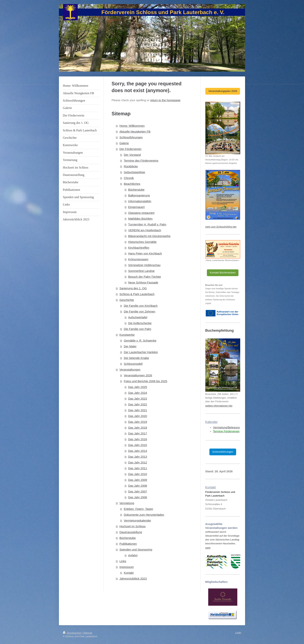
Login (238, 633)
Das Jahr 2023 (138, 399)
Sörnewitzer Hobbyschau (144, 265)
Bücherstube (136, 190)
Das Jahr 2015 (138, 445)
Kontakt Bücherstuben (223, 273)
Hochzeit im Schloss (133, 526)
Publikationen (128, 544)
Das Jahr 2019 (138, 422)
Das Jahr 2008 (138, 486)
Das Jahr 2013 (138, 457)
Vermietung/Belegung (226, 427)
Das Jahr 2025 (138, 387)
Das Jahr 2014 (138, 451)
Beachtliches (132, 184)
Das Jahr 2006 (138, 497)
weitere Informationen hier (219, 406)
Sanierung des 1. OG (133, 288)
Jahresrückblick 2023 (133, 578)
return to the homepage (165, 100)
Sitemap (88, 633)
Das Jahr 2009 (138, 480)
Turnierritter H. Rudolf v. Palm (147, 224)
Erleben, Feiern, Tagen (138, 509)
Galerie (124, 143)
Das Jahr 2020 (138, 416)
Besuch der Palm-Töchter (145, 277)
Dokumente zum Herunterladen (144, 515)
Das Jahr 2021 (138, 410)
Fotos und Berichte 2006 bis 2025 (145, 381)
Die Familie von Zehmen (139, 311)
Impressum (127, 567)
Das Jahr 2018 (138, 428)
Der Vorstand (132, 155)
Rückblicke (131, 166)
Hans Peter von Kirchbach (145, 253)
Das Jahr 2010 (138, 474)
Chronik (129, 178)
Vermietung (127, 503)
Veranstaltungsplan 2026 (223, 91)
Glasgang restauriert (141, 213)
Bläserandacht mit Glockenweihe (149, 236)
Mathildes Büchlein (140, 219)
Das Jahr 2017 (138, 433)
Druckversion (72, 633)
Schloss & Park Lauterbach (137, 294)
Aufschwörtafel (138, 317)
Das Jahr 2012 (138, 462)
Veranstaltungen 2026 (138, 375)
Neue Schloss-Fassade (143, 282)
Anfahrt (133, 555)
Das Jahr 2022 (138, 404)
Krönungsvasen (138, 259)
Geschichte (127, 300)
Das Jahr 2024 (138, 393)
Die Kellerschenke (140, 323)
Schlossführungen (131, 137)
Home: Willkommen (132, 126)
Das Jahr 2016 (138, 439)
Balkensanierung (139, 195)
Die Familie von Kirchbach (141, 306)
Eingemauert (136, 207)
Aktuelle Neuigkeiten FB (135, 131)
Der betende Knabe (136, 358)
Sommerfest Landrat (141, 271)
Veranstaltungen (130, 370)
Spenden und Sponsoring (136, 549)
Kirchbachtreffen (139, 248)
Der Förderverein (130, 149)
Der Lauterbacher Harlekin (141, 352)
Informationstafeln (140, 201)
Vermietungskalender (137, 520)
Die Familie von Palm (137, 329)
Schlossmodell (133, 364)
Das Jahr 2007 (138, 491)
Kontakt (129, 573)
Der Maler (130, 346)
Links (123, 561)
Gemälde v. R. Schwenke (140, 340)
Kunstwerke (127, 335)
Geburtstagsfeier (134, 172)
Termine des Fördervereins (141, 161)
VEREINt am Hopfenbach (145, 230)
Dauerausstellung (131, 532)
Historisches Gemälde (142, 242)
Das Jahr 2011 (138, 468)
